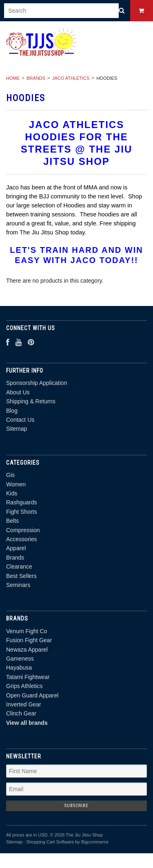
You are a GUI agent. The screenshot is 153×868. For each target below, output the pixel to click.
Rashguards (22, 502)
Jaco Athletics (71, 78)
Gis (10, 475)
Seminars (18, 585)
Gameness (20, 659)
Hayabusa (19, 668)
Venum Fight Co (27, 631)
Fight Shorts (21, 512)
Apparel (16, 548)
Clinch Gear (21, 713)
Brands (36, 78)
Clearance (19, 567)
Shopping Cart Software (50, 842)
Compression (23, 530)
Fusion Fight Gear (29, 640)
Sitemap (17, 429)
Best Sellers (21, 576)
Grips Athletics (24, 686)
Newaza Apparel (27, 650)
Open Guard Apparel (32, 695)
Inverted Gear (24, 704)
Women (16, 484)
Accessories (21, 539)
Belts (12, 521)
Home (13, 78)
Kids (12, 493)
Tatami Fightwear (28, 677)
